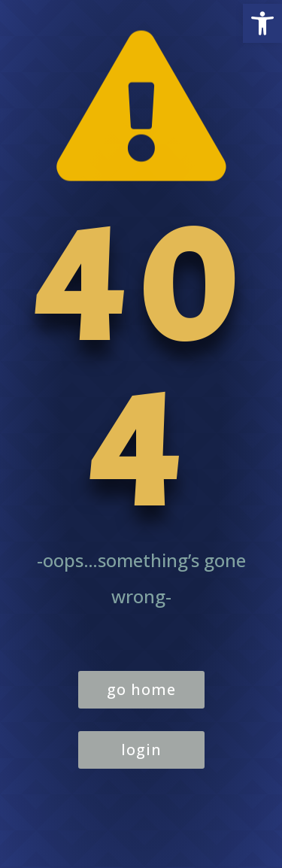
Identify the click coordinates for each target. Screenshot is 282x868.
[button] (262, 23)
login (141, 750)
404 (141, 369)
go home (141, 689)
